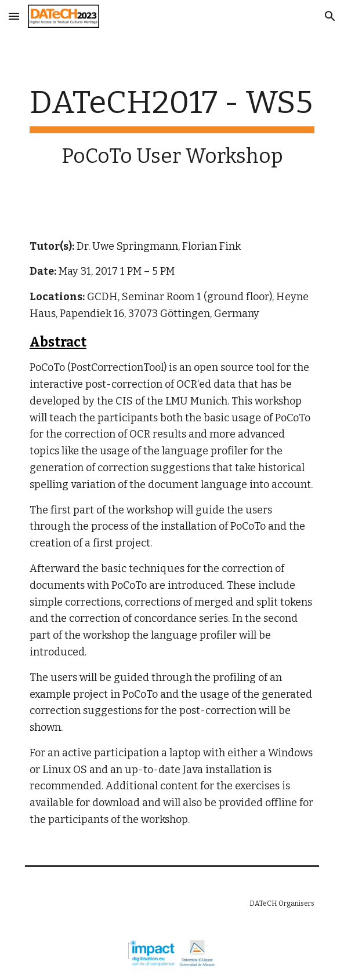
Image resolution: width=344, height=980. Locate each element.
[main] (172, 126)
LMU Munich (196, 401)
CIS (124, 401)
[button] (14, 16)
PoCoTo (47, 367)
